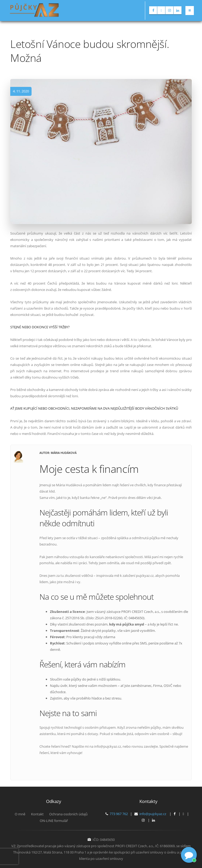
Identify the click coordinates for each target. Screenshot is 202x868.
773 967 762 (119, 814)
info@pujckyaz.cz (153, 814)
